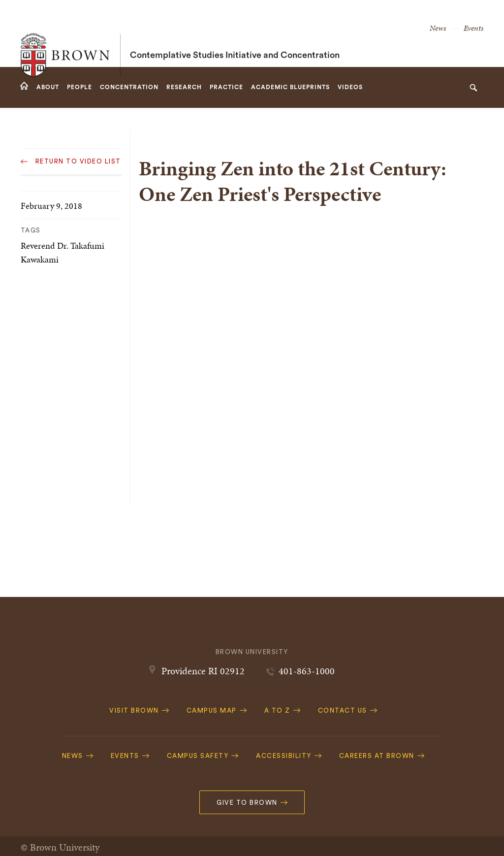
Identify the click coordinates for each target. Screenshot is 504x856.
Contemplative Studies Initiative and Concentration (235, 33)
